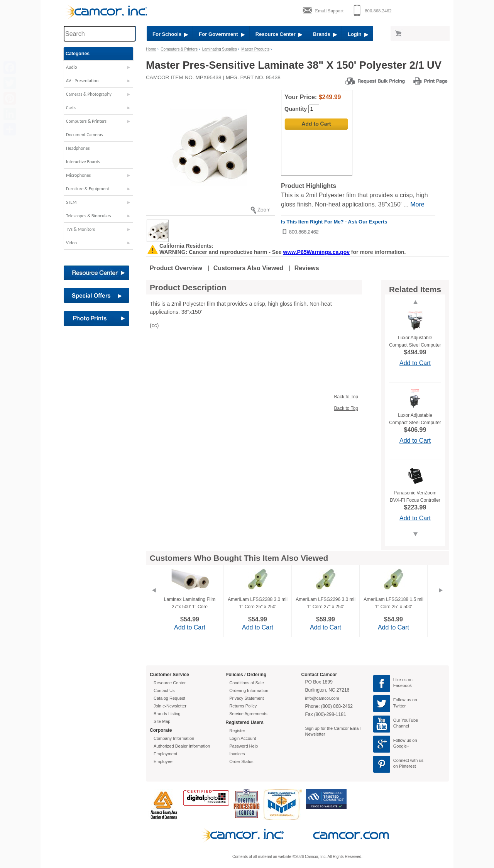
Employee (163, 761)
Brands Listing (167, 714)
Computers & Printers (86, 121)
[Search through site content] (100, 34)
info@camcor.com (322, 698)
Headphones (78, 148)
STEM (71, 202)
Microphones (78, 175)
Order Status (241, 761)
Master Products (255, 49)
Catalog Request (169, 698)
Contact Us (164, 690)
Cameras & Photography (89, 94)
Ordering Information (249, 690)
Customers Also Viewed (248, 268)
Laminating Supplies (220, 49)
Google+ (401, 746)
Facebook (403, 685)
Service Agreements (248, 714)
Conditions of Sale (246, 683)
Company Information (174, 738)
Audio (72, 67)
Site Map (162, 721)
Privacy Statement (246, 698)
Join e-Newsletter (170, 706)
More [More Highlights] (417, 204)
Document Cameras (85, 135)
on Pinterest (405, 766)
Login (358, 34)
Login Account (243, 738)
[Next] (441, 600)
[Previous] (154, 600)
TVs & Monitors (80, 229)
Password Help (244, 746)
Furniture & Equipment (88, 189)
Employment (165, 754)
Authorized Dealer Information (182, 746)
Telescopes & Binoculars (89, 216)
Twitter (399, 706)
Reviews (307, 268)
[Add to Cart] (316, 124)
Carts (71, 108)
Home (151, 49)
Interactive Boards (83, 162)
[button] (98, 69)
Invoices (237, 754)
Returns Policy (243, 706)
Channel (401, 726)
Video (71, 243)
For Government (222, 34)
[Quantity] (314, 109)
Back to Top (346, 397)
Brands (325, 34)
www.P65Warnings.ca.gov (316, 252)
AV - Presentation (82, 81)
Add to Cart (415, 363)
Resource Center (279, 34)
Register (237, 731)
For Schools (170, 34)
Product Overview (176, 268)
